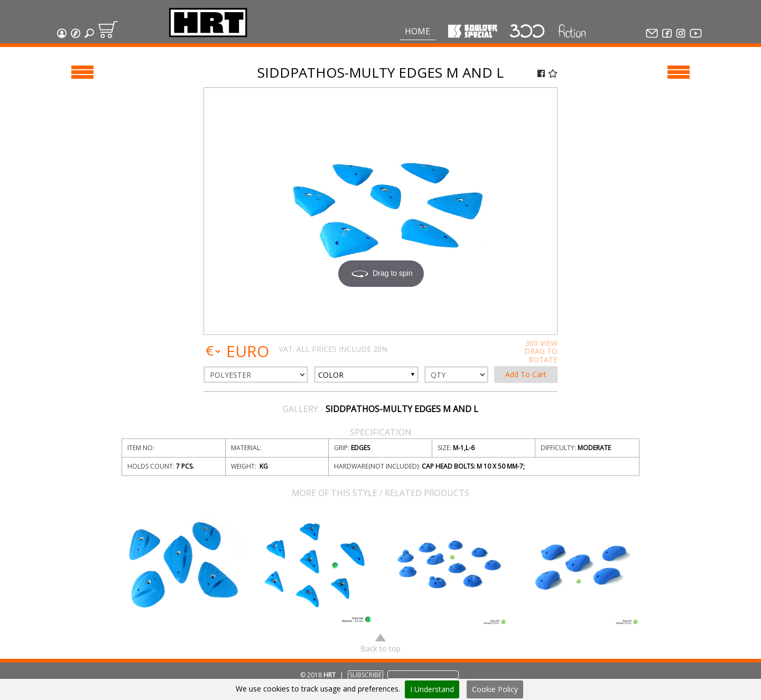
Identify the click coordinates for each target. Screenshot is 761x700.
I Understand (432, 689)
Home (417, 31)
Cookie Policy (495, 689)
